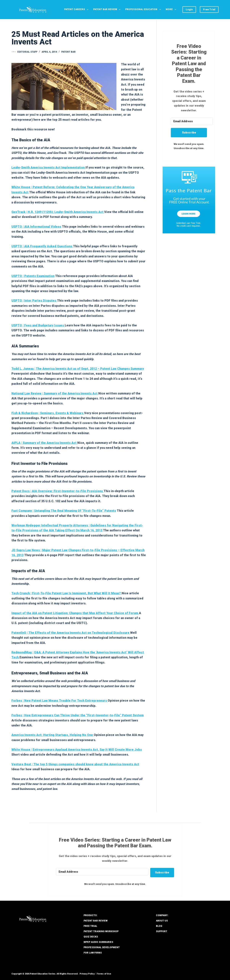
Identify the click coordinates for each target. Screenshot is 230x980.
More (172, 10)
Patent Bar (68, 52)
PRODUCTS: (90, 915)
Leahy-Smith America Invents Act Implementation (48, 167)
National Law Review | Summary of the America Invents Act (55, 393)
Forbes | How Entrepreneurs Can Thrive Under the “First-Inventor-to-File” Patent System (78, 715)
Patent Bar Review (108, 10)
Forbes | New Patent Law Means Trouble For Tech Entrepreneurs (60, 701)
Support (162, 931)
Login (189, 9)
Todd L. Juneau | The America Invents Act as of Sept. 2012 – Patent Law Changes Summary (78, 369)
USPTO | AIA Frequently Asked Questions (42, 246)
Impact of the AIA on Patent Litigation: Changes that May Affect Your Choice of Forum (75, 613)
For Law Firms (93, 953)
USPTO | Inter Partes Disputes (34, 301)
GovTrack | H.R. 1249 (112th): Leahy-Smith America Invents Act (58, 212)
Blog (159, 926)
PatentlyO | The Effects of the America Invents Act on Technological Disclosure (71, 633)
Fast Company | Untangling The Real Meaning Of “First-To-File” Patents (64, 511)
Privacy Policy (87, 974)
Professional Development (102, 947)
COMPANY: (162, 915)
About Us (162, 921)
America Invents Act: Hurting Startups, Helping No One (53, 735)
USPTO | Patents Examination (33, 276)
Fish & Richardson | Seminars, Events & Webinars (48, 413)
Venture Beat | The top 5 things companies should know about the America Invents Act (75, 764)
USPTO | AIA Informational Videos (36, 227)
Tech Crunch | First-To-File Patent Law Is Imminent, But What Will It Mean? (67, 593)
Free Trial (209, 9)
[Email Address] (192, 121)
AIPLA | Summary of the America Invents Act (44, 443)
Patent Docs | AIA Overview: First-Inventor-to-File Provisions (58, 491)
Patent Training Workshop (101, 931)
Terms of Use (104, 974)
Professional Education (144, 10)
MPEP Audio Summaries (98, 942)
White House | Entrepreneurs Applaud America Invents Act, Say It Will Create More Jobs (77, 750)
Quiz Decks (91, 937)
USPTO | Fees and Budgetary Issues (38, 325)
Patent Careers (77, 10)
